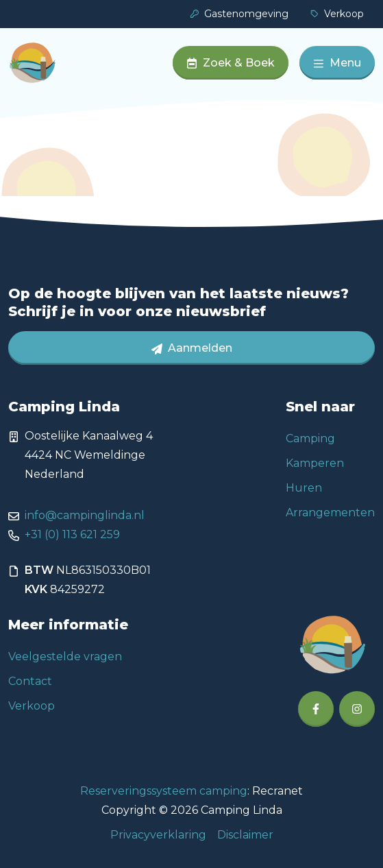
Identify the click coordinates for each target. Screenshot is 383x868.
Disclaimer (245, 835)
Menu (337, 63)
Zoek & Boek (231, 63)
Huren (304, 488)
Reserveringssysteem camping (164, 791)
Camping (310, 438)
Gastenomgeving (239, 14)
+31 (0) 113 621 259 (72, 534)
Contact (30, 681)
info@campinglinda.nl (85, 515)
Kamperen (315, 463)
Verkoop (337, 14)
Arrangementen (330, 513)
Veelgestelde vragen (65, 656)
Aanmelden (192, 348)
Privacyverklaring (158, 835)
